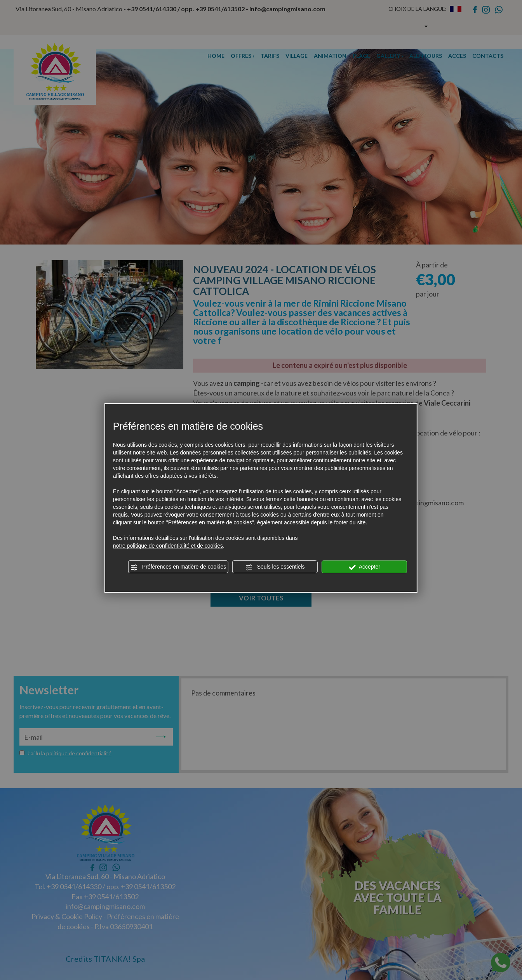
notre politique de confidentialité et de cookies (168, 546)
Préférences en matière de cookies (178, 567)
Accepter (365, 567)
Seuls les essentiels (275, 567)
